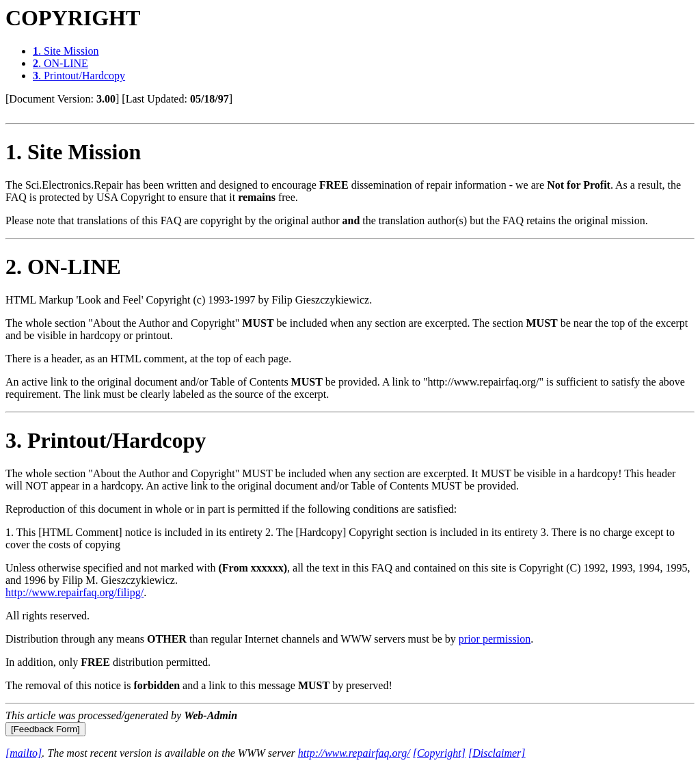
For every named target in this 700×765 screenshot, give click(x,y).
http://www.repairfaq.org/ (354, 753)
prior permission (495, 639)
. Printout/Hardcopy (79, 76)
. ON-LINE (60, 63)
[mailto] (24, 753)
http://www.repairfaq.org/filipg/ (75, 592)
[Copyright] (439, 753)
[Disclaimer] (497, 753)
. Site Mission (66, 51)
